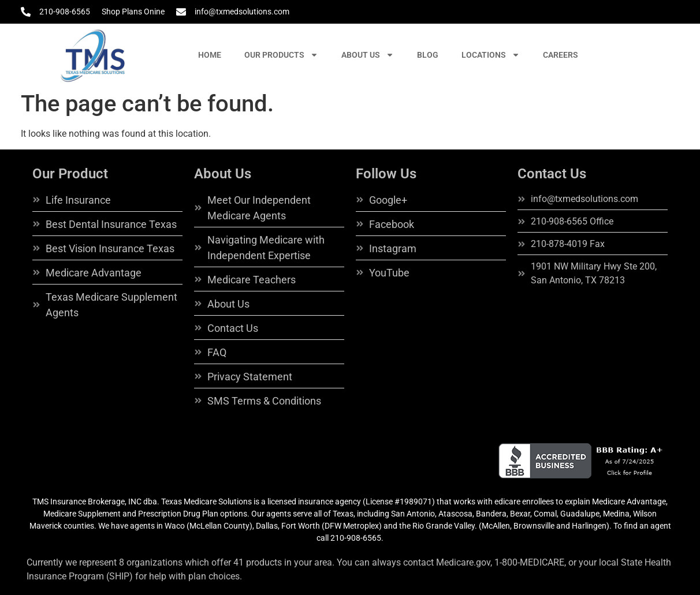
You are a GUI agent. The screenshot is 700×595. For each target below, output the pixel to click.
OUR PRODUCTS (281, 55)
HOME (210, 55)
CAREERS (561, 55)
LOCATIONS (491, 55)
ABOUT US (368, 55)
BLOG (428, 55)
